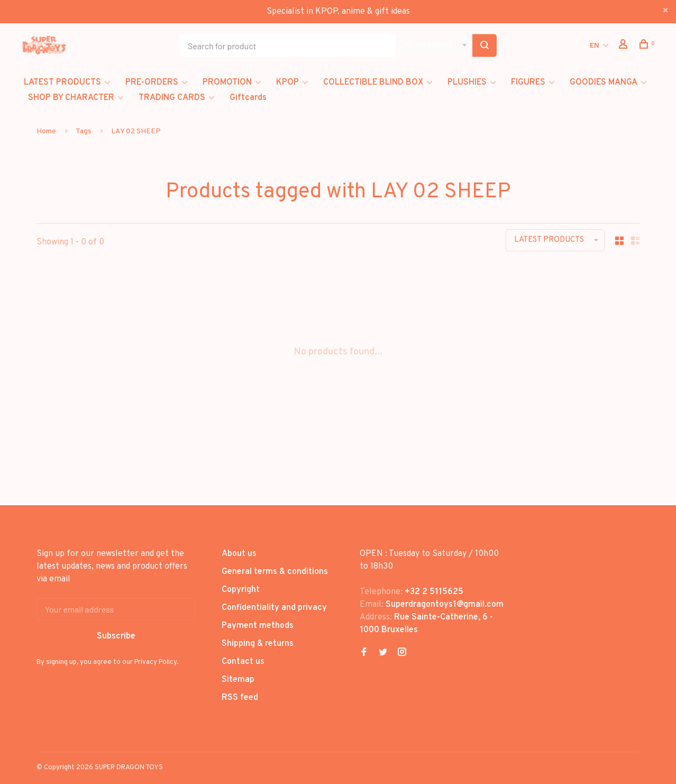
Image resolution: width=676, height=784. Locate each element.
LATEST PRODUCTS (62, 83)
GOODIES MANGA (604, 83)
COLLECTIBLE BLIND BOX (373, 83)
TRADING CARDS (172, 98)
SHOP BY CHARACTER (71, 98)
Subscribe (116, 636)
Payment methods (258, 626)
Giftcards (248, 98)
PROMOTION (227, 83)
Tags (84, 131)
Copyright (241, 590)
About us (239, 554)
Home (46, 131)
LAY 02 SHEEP (136, 131)
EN (595, 46)
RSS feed (240, 698)
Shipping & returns (258, 644)
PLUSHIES (467, 83)
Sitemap (238, 680)
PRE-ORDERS (152, 83)
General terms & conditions (275, 572)
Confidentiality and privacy (274, 608)
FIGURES (528, 83)
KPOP (287, 83)
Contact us (243, 662)
